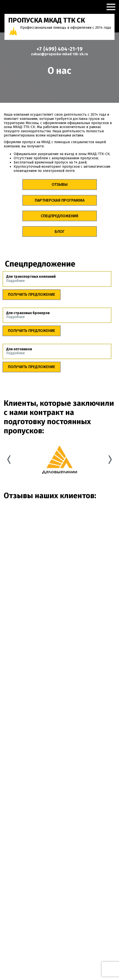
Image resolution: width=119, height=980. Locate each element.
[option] (59, 460)
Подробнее (16, 281)
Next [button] (110, 460)
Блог (60, 231)
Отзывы (60, 184)
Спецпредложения (59, 216)
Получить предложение (32, 295)
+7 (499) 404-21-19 (59, 49)
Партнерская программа (60, 200)
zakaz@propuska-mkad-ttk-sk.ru (59, 54)
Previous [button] (9, 460)
